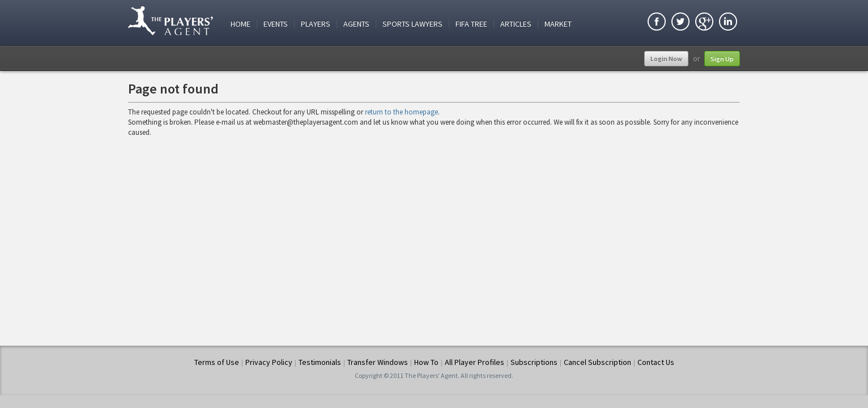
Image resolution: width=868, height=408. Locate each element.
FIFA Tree (471, 24)
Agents (356, 24)
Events (276, 24)
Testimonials (320, 362)
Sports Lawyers (412, 24)
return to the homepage (401, 112)
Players (316, 24)
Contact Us (656, 362)
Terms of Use (217, 362)
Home (241, 24)
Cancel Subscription (597, 362)
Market (558, 24)
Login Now (666, 59)
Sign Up (722, 59)
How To (426, 362)
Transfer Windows (378, 362)
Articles (516, 24)
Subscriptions (534, 362)
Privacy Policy (269, 362)
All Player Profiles (475, 362)
